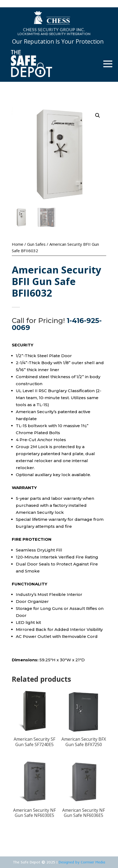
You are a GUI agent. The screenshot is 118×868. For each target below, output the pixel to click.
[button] (98, 115)
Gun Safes (36, 244)
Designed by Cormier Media (82, 862)
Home (18, 244)
